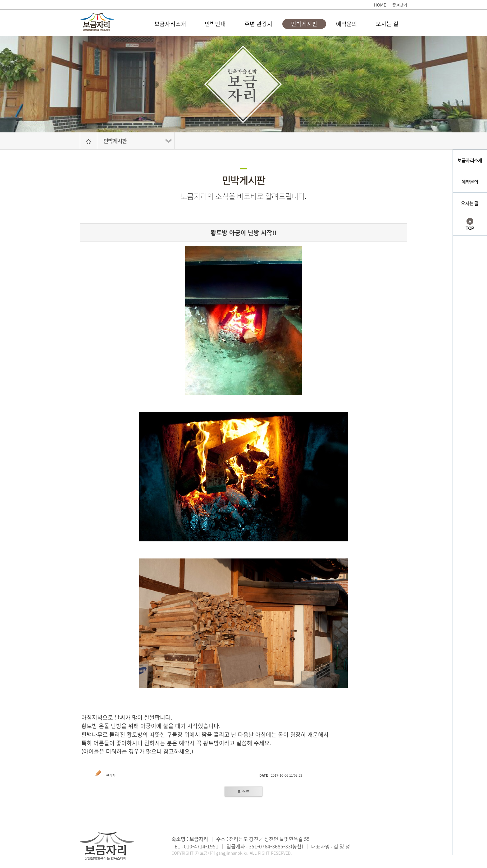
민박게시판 (304, 24)
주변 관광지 (258, 24)
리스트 (244, 792)
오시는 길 (387, 24)
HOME (380, 5)
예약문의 (347, 24)
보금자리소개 (170, 24)
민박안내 (215, 24)
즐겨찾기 (400, 5)
